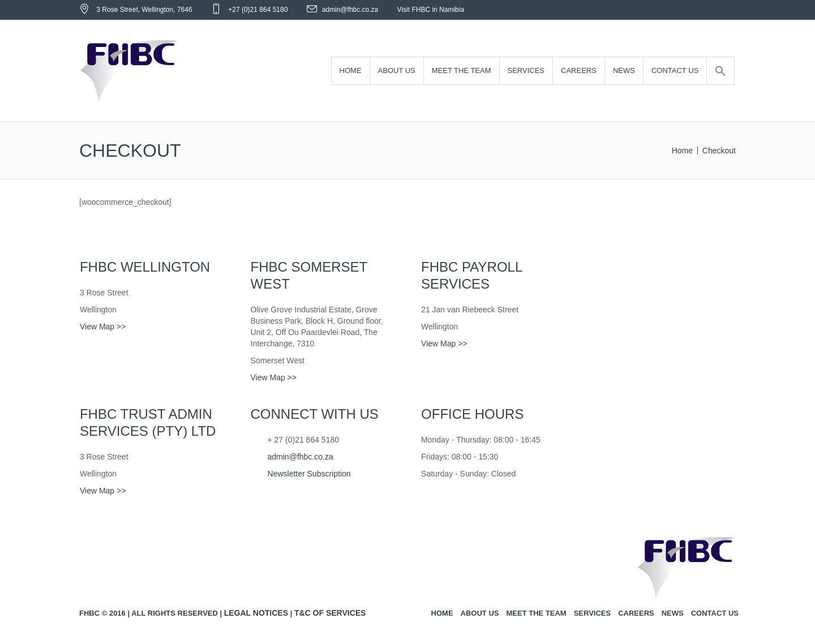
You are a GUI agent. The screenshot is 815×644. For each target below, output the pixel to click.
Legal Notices (256, 613)
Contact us (715, 613)
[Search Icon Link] (720, 71)
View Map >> (103, 327)
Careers (636, 613)
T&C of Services (330, 613)
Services (593, 613)
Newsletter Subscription (309, 474)
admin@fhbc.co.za (350, 10)
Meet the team (536, 613)
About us (480, 613)
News (673, 613)
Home (682, 151)
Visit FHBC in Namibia (431, 10)
